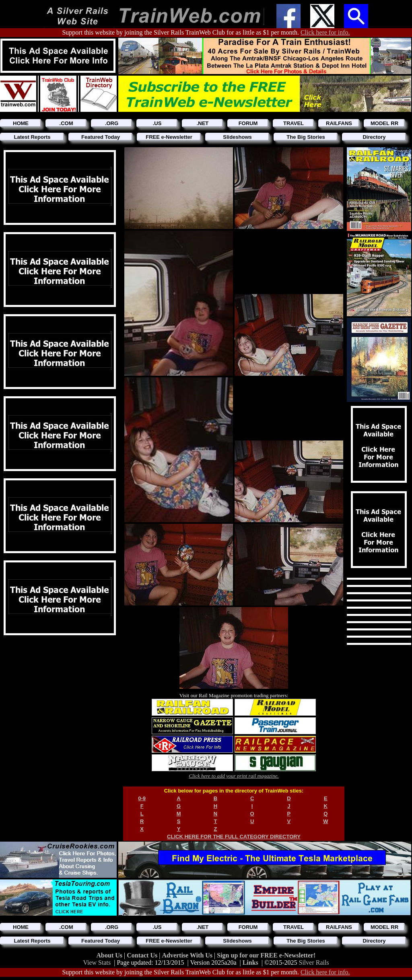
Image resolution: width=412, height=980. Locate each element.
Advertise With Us (188, 955)
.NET (203, 123)
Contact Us (143, 955)
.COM (66, 123)
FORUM (248, 123)
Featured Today (101, 137)
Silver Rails (314, 962)
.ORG (112, 123)
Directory (374, 137)
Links (250, 962)
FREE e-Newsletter (169, 137)
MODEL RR (384, 123)
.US (157, 123)
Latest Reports (32, 137)
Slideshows (237, 137)
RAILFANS (339, 123)
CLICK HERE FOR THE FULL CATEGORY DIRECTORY (234, 837)
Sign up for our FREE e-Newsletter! (266, 955)
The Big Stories (306, 137)
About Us (110, 955)
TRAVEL (294, 123)
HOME (21, 123)
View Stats (97, 962)
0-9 (142, 798)
